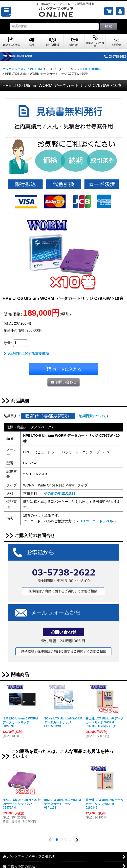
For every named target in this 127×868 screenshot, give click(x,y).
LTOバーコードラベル (96, 521)
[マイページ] (120, 11)
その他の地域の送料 (60, 493)
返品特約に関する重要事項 (26, 354)
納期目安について (93, 416)
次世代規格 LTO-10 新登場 (24, 56)
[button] (6, 12)
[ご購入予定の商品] (109, 11)
